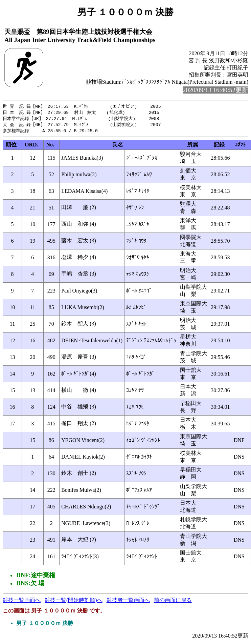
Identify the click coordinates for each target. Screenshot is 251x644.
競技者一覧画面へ (128, 602)
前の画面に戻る (173, 602)
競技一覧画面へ (22, 602)
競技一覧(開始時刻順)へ (74, 602)
